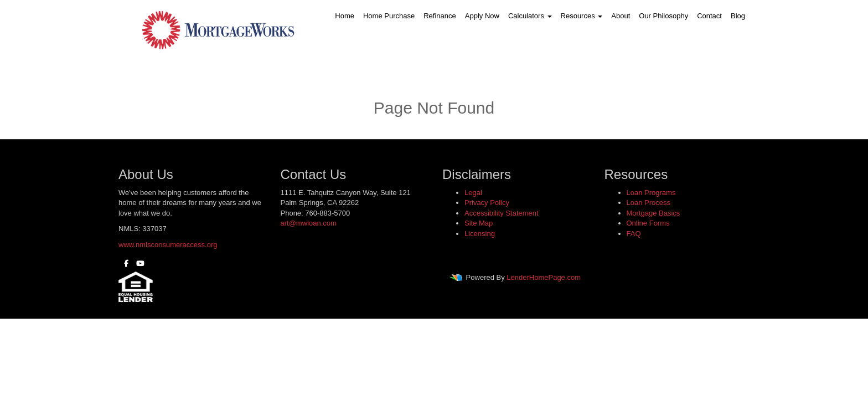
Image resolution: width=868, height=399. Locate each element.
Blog (738, 16)
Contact (709, 16)
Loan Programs (651, 193)
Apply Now (482, 16)
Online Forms (648, 223)
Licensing (480, 234)
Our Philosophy (663, 16)
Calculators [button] (530, 16)
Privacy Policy (487, 203)
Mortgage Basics (653, 213)
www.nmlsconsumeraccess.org (168, 245)
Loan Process (649, 203)
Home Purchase (389, 16)
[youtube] (138, 264)
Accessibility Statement (502, 213)
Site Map (479, 223)
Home (345, 16)
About (621, 16)
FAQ (634, 234)
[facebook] (123, 264)
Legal (473, 193)
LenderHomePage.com (544, 278)
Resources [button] (582, 16)
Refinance (440, 16)
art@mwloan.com (309, 223)
